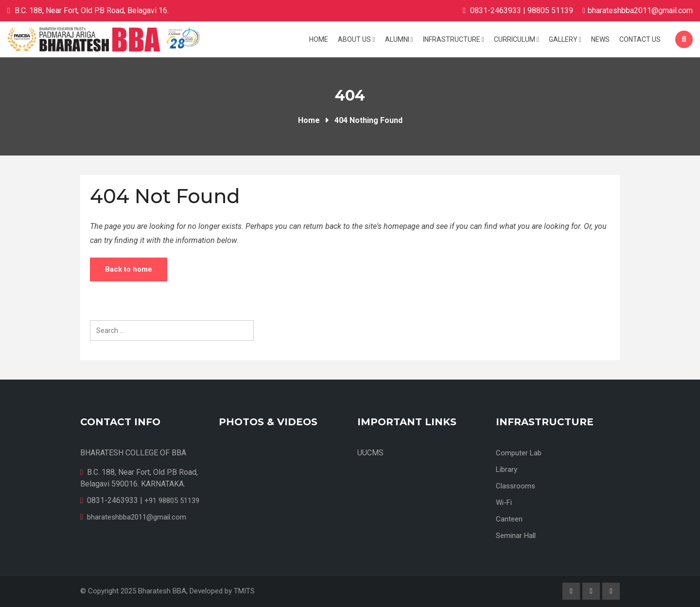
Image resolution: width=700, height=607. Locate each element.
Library (507, 469)
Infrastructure (454, 39)
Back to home (129, 269)
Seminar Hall (516, 536)
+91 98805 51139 (172, 501)
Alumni (399, 39)
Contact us (640, 39)
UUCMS (370, 453)
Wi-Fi (504, 503)
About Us (356, 39)
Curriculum (516, 39)
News (600, 39)
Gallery (565, 39)
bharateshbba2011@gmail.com (640, 10)
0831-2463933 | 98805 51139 (522, 10)
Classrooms (516, 486)
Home (319, 39)
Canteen (509, 519)
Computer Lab (519, 453)
